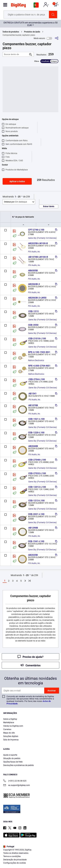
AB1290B (33, 528)
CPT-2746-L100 (36, 230)
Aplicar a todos (17, 181)
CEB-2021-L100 (36, 514)
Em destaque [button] (15, 202)
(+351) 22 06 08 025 (15, 781)
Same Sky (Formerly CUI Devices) (42, 238)
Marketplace (9, 723)
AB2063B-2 (34, 284)
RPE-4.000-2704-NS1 (39, 366)
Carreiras (7, 729)
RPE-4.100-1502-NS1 (39, 352)
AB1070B (33, 405)
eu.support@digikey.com (17, 786)
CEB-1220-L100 (36, 433)
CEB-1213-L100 (36, 501)
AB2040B (33, 446)
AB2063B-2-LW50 (37, 298)
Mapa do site (9, 733)
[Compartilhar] (57, 38)
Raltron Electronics (36, 360)
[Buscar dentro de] (16, 54)
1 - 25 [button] (18, 197)
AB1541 (33, 394)
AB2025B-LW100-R (38, 243)
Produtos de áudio (32, 32)
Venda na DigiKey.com (13, 726)
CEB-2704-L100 (37, 379)
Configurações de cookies (15, 863)
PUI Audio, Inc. (34, 252)
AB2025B (33, 555)
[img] (18, 6)
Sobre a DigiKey (10, 719)
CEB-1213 (33, 311)
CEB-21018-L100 (37, 338)
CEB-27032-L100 (37, 473)
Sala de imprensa (11, 740)
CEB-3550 (33, 325)
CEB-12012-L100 (37, 487)
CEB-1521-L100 (36, 419)
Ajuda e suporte (10, 755)
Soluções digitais (11, 736)
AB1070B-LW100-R (38, 257)
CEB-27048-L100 (37, 460)
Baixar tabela (49, 206)
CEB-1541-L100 (36, 541)
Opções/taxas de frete (13, 762)
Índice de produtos (11, 32)
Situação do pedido (12, 758)
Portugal (9, 847)
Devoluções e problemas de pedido (19, 765)
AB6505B (33, 270)
